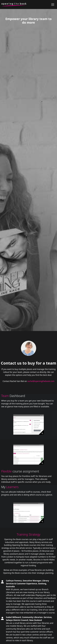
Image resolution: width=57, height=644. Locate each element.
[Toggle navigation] (53, 5)
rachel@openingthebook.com (41, 381)
